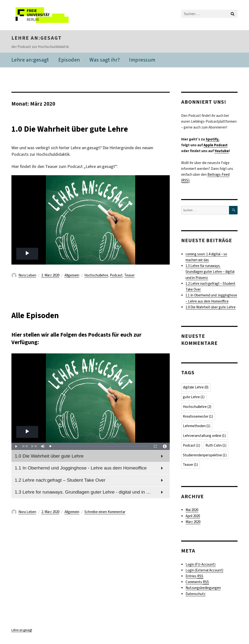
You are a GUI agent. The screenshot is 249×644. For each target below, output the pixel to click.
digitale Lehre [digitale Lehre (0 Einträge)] (196, 388)
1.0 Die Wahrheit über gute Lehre (81, 129)
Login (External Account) (204, 571)
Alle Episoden (40, 316)
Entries (194, 577)
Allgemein (72, 276)
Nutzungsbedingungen (203, 589)
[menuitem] (91, 457)
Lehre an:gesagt (30, 60)
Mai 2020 (192, 511)
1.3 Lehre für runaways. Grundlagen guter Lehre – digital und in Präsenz (210, 272)
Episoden (69, 60)
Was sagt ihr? (105, 60)
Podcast (116, 276)
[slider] (99, 447)
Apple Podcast (216, 146)
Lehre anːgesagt (37, 38)
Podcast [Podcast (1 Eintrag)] (192, 446)
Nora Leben (27, 276)
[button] (25, 447)
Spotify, (213, 140)
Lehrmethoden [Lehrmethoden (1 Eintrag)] (197, 427)
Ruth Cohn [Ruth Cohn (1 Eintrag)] (216, 446)
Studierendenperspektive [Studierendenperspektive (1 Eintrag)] (205, 456)
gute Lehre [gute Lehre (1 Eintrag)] (194, 398)
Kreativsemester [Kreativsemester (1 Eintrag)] (198, 417)
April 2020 (193, 517)
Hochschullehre (96, 276)
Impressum (142, 60)
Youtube (222, 151)
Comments (197, 583)
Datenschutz (196, 595)
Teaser (129, 276)
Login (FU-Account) (200, 566)
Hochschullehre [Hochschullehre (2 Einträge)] (197, 407)
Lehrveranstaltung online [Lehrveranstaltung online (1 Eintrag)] (205, 437)
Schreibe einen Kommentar (105, 513)
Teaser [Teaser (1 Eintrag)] (191, 466)
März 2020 (193, 523)
